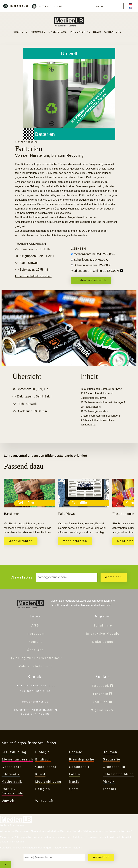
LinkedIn (101, 694)
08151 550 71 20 (19, 6)
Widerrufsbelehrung (35, 666)
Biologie (43, 752)
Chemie (76, 752)
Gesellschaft (47, 767)
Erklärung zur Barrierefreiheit (35, 658)
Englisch (43, 759)
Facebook (101, 686)
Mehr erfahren (21, 541)
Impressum (35, 634)
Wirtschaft (44, 801)
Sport (74, 789)
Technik (110, 789)
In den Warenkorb (91, 280)
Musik (74, 782)
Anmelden (114, 577)
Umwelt (8, 801)
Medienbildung (48, 782)
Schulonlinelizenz (92, 265)
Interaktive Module (103, 634)
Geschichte (12, 767)
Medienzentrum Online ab (95, 271)
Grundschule (114, 767)
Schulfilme (103, 625)
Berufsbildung (14, 752)
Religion (43, 789)
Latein (75, 774)
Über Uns (20, 32)
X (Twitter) (101, 710)
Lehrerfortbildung (118, 774)
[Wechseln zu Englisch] (131, 8)
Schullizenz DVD (91, 260)
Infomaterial (80, 32)
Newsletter (22, 577)
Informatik (11, 774)
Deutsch (110, 752)
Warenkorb (113, 32)
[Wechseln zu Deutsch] (131, 4)
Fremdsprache (82, 759)
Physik (109, 782)
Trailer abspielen (31, 244)
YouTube (100, 702)
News (97, 32)
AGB (35, 625)
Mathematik (12, 782)
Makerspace (58, 32)
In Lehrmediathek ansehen (33, 276)
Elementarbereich (17, 759)
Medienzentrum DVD (94, 254)
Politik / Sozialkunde (12, 791)
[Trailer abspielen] (69, 328)
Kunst (40, 774)
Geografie (112, 759)
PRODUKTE (38, 32)
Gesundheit (79, 767)
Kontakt (35, 642)
